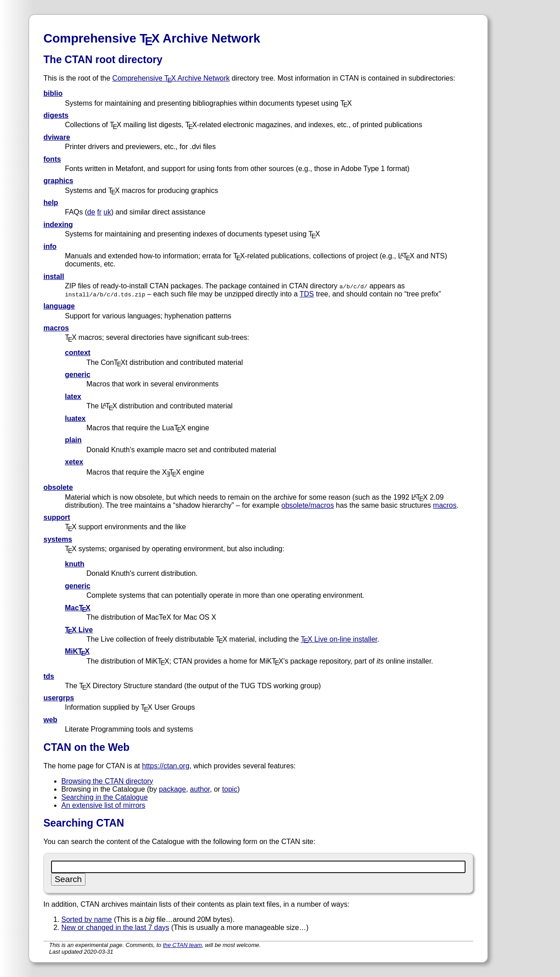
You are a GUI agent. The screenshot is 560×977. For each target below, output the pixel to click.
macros (56, 328)
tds (49, 676)
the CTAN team (182, 945)
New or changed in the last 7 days (115, 928)
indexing (58, 225)
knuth (75, 564)
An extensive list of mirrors (103, 805)
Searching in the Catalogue (105, 797)
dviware (57, 137)
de (91, 212)
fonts (52, 159)
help (51, 203)
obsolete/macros (307, 505)
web (50, 720)
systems (58, 539)
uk (107, 212)
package (173, 789)
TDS (307, 294)
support (57, 517)
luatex (75, 418)
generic (78, 375)
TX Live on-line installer (339, 639)
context (78, 353)
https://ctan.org (166, 766)
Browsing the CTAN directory (107, 781)
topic (230, 789)
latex (73, 396)
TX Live (79, 630)
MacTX (78, 608)
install (54, 276)
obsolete (58, 487)
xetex (74, 462)
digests (56, 115)
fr (99, 212)
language (59, 306)
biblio (53, 93)
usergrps (59, 698)
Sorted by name (87, 919)
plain (73, 440)
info (50, 246)
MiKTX (77, 651)
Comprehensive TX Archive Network (171, 78)
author (200, 789)
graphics (58, 181)
